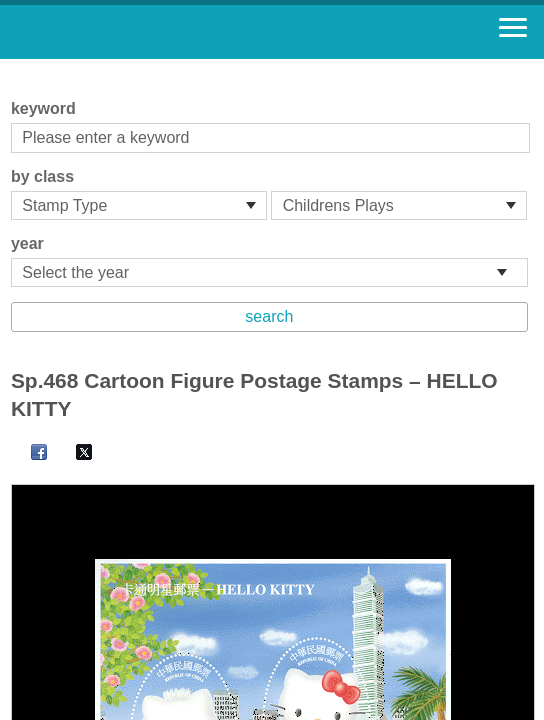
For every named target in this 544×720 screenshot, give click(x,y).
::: (17, 67)
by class (42, 176)
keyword (43, 108)
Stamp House (125, 32)
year (27, 243)
